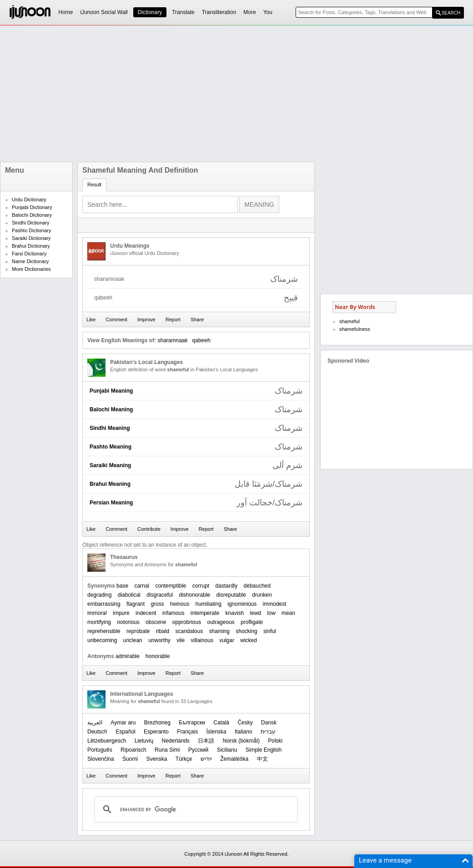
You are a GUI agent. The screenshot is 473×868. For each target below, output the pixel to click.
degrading (99, 595)
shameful (350, 321)
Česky (245, 723)
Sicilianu (227, 750)
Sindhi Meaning (110, 428)
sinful (270, 631)
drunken (262, 595)
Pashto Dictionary (31, 230)
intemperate (205, 613)
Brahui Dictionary (31, 246)
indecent (146, 613)
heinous (180, 604)
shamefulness (355, 329)
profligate (252, 622)
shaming (219, 631)
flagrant (136, 604)
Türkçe (184, 759)
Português (100, 750)
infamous (174, 613)
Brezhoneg (157, 723)
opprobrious (187, 622)
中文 (262, 759)
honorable (158, 656)
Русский (199, 750)
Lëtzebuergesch (107, 741)
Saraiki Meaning (110, 465)
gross (157, 604)
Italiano (244, 732)
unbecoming (102, 640)
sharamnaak (172, 340)
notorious (128, 622)
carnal (142, 586)
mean (288, 613)
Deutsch (97, 732)
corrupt (201, 586)
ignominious (242, 604)
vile (181, 640)
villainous (202, 640)
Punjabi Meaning (111, 391)
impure (121, 613)
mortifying (99, 622)
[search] (195, 809)
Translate (183, 12)
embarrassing (104, 604)
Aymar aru (123, 723)
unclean (133, 640)
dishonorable (195, 595)
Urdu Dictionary (29, 200)
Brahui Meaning (110, 484)
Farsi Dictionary (29, 254)
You (268, 12)
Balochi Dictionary (32, 215)
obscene (156, 622)
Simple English (264, 750)
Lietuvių (144, 741)
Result (94, 185)
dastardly (227, 586)
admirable (128, 656)
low (272, 613)
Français (187, 732)
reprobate (138, 631)
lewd (256, 613)
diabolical (129, 595)
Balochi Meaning (111, 409)
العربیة (95, 723)
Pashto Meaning (111, 447)
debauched (257, 586)
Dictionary (150, 12)
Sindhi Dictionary (31, 223)
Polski (275, 741)
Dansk (269, 723)
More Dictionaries (31, 269)
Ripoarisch (133, 750)
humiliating (209, 604)
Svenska (156, 759)
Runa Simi (167, 750)
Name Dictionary (30, 261)
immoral (97, 613)
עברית (268, 732)
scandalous (189, 631)
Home (66, 12)
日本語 (206, 741)
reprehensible (104, 631)
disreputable (231, 595)
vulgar (227, 640)
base (122, 586)
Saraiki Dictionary (31, 238)
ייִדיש (206, 759)
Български (192, 723)
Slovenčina (101, 759)
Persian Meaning (111, 503)
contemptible (171, 586)
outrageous (221, 622)
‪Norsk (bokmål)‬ (241, 741)
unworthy (159, 640)
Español (125, 732)
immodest (275, 604)
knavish (235, 613)
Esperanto (156, 732)
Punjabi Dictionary (32, 207)
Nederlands (175, 741)
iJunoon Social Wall (104, 12)
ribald (163, 631)
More (249, 12)
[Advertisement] (179, 94)
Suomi (130, 759)
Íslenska (216, 732)
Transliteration (219, 12)
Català (221, 723)
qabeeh (201, 340)
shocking (246, 631)
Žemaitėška (234, 759)
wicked (249, 640)
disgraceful (160, 595)
